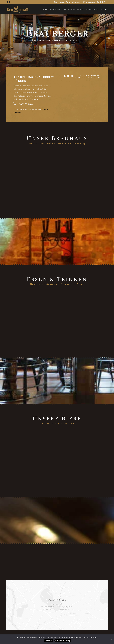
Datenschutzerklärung (42, 626)
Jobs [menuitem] (56, 2)
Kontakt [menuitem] (104, 9)
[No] (111, 639)
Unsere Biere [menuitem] (92, 9)
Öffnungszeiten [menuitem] (89, 2)
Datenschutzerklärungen (57, 595)
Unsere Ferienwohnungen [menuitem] (70, 2)
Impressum (57, 626)
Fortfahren (49, 641)
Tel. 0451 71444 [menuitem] (103, 2)
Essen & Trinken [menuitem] (76, 9)
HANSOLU (77, 626)
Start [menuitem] (45, 9)
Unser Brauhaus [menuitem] (58, 9)
